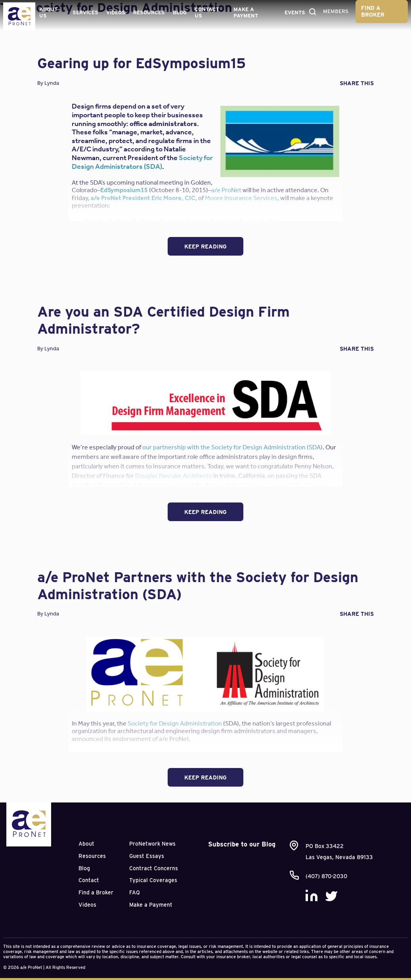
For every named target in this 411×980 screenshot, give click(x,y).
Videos (116, 12)
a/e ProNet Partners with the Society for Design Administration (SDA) (198, 586)
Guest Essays (147, 856)
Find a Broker (373, 11)
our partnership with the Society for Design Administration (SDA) (232, 447)
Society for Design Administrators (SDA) (142, 162)
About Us (48, 12)
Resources (149, 12)
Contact (89, 880)
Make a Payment (246, 12)
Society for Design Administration (175, 723)
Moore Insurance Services (241, 198)
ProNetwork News (152, 844)
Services (85, 12)
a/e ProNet (226, 190)
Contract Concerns (154, 868)
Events (295, 12)
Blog (180, 12)
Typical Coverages (153, 880)
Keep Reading (205, 246)
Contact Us (207, 12)
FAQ (135, 892)
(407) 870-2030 (326, 876)
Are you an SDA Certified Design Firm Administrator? (163, 320)
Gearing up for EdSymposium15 (141, 63)
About (86, 844)
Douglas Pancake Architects (174, 476)
